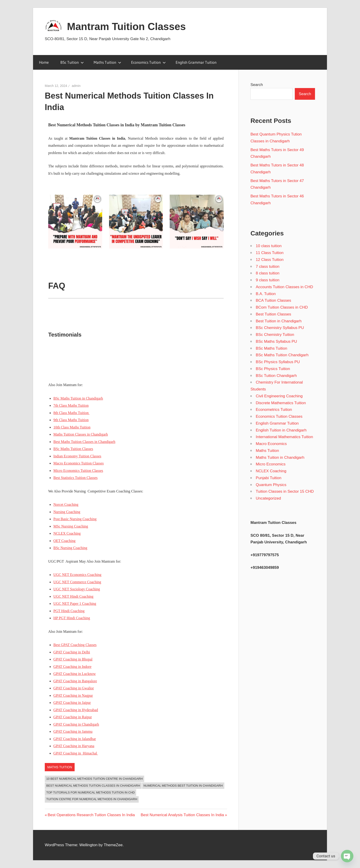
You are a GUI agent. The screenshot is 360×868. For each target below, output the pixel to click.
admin (76, 86)
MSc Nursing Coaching (71, 526)
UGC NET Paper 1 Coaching (75, 604)
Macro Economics (271, 444)
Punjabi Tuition (269, 478)
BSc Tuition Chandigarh (276, 376)
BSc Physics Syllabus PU (278, 362)
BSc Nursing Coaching (70, 548)
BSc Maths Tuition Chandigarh (282, 355)
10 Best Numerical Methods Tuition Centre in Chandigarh (95, 779)
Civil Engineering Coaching (279, 396)
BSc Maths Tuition (271, 348)
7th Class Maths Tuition (71, 405)
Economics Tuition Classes (279, 416)
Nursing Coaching (67, 512)
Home (44, 62)
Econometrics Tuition (274, 410)
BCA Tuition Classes (273, 300)
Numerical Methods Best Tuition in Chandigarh (183, 786)
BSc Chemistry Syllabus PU (280, 328)
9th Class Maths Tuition (71, 420)
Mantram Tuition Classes (127, 26)
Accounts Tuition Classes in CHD (284, 287)
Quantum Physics (271, 485)
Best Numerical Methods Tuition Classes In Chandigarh (93, 786)
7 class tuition (268, 267)
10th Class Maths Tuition (72, 427)
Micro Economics (271, 464)
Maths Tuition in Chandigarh (280, 457)
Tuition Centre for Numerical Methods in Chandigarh (92, 799)
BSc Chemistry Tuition (275, 335)
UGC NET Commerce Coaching (77, 582)
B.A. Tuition (266, 294)
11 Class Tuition (270, 253)
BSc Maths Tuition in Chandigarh (78, 398)
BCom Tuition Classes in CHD (282, 307)
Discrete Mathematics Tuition (281, 403)
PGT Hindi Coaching (69, 611)
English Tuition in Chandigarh (281, 430)
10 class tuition (269, 246)
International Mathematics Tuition (284, 437)
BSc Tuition (72, 62)
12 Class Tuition (270, 260)
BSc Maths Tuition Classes (73, 449)
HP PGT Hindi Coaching (72, 618)
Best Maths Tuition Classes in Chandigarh (84, 442)
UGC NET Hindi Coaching (73, 596)
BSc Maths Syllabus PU (276, 341)
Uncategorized (268, 498)
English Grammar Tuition (196, 62)
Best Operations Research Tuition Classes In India (91, 815)
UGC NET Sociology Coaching (77, 589)
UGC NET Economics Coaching (77, 575)
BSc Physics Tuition (273, 369)
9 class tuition (268, 280)
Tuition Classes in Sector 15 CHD (285, 491)
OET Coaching (65, 541)
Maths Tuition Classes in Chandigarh (81, 434)
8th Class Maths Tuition (72, 413)
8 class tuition (268, 273)
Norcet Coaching (66, 504)
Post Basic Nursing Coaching (75, 519)
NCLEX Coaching (67, 533)
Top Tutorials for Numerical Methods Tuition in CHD (91, 792)
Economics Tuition (148, 62)
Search (257, 85)
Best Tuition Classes (273, 314)
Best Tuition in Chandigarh (279, 321)
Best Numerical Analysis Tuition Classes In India (182, 815)
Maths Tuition (107, 62)
